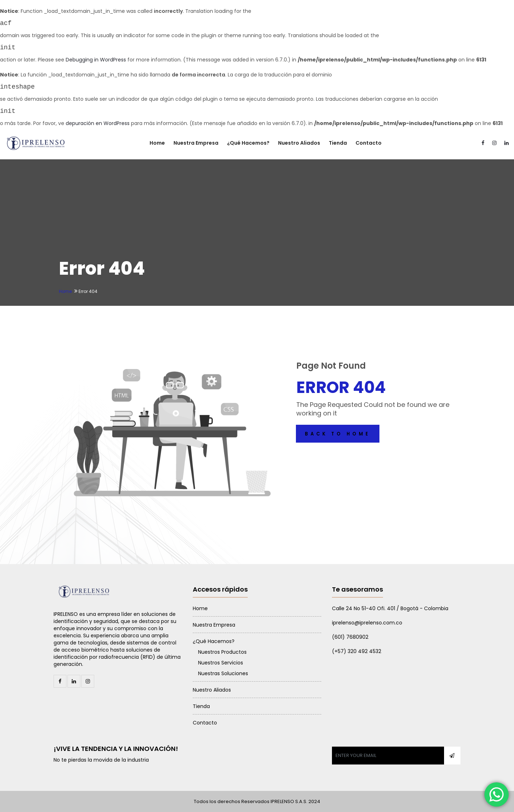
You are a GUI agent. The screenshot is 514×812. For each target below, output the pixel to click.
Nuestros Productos (222, 652)
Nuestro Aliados (299, 143)
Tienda (338, 143)
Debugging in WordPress (96, 60)
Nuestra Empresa (196, 143)
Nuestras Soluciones (223, 673)
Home (157, 143)
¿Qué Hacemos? (248, 143)
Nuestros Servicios (221, 663)
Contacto (369, 143)
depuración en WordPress (98, 123)
